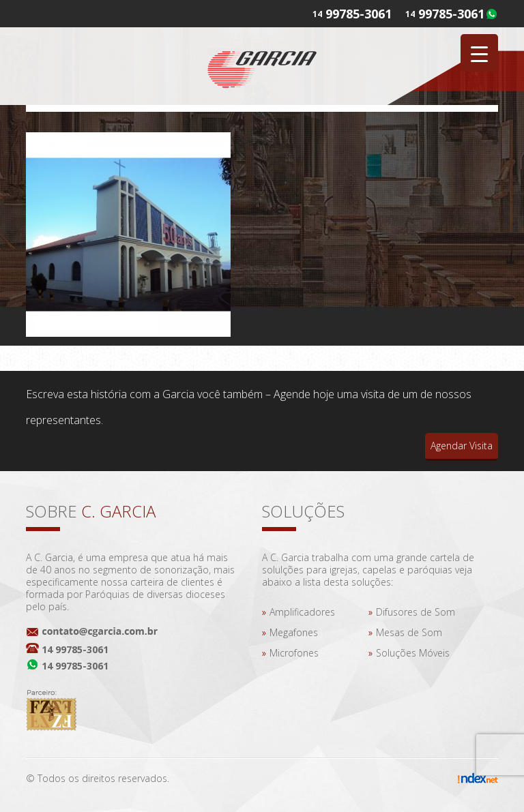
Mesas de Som (409, 632)
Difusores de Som (416, 612)
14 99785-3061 (75, 649)
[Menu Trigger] (479, 53)
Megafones (294, 632)
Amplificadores (302, 612)
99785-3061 (451, 14)
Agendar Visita (462, 446)
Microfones (294, 653)
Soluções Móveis (413, 653)
